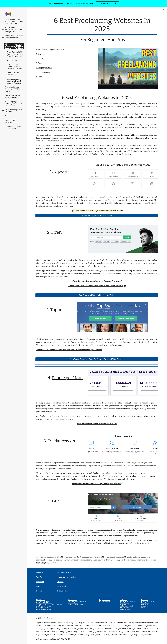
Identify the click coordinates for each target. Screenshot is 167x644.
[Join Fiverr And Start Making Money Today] (97, 295)
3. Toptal (40, 63)
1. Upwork (40, 54)
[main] (102, 29)
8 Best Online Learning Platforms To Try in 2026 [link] (14, 38)
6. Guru (39, 77)
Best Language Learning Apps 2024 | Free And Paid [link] (13, 104)
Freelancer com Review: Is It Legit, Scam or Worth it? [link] (14, 81)
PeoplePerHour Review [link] (13, 74)
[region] (83, 3)
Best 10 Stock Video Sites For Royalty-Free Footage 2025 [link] (14, 30)
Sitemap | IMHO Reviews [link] (11, 121)
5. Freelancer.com (44, 72)
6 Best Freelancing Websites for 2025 (52, 49)
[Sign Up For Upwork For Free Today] (97, 216)
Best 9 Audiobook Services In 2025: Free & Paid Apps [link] (14, 89)
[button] (164, 10)
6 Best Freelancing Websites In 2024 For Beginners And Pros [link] (14, 46)
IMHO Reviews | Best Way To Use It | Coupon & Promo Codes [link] (14, 21)
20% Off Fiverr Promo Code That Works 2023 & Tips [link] (14, 67)
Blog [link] (7, 116)
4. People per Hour (44, 68)
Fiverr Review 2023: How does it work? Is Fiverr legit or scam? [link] (15, 54)
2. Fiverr (40, 59)
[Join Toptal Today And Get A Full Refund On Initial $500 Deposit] (97, 359)
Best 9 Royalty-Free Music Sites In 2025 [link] (13, 96)
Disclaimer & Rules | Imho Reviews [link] (13, 128)
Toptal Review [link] (13, 60)
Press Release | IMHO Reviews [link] (13, 111)
